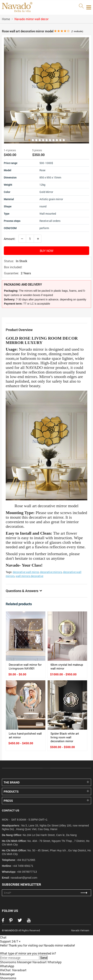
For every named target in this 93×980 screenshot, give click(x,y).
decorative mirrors (51, 572)
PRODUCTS (11, 791)
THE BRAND (12, 782)
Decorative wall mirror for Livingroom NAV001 (25, 666)
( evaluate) (77, 31)
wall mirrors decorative (29, 576)
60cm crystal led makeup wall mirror (67, 666)
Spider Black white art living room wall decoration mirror (65, 737)
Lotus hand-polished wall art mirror (25, 735)
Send (44, 958)
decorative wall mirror (26, 572)
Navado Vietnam (80, 930)
